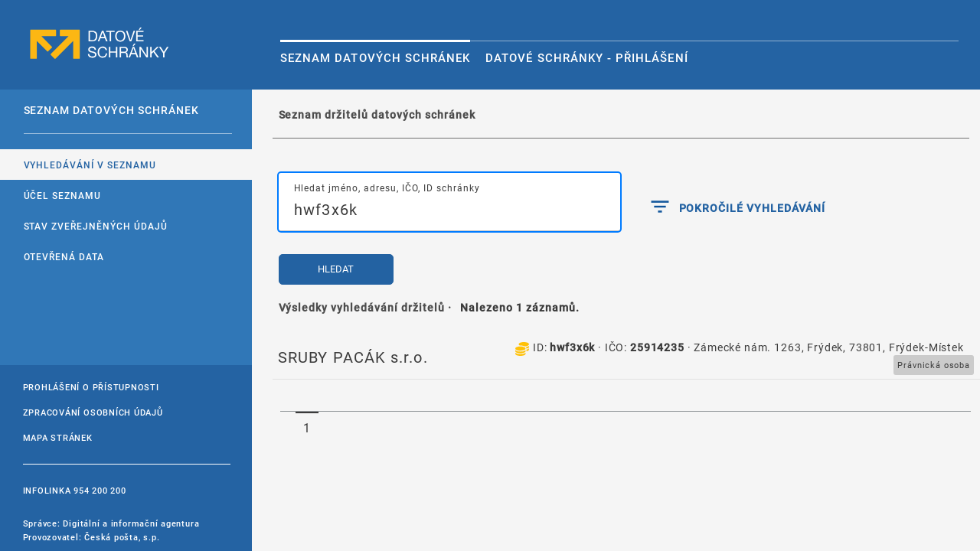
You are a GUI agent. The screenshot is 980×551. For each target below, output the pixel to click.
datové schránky (100, 44)
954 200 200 (100, 490)
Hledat (336, 269)
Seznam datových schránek (375, 57)
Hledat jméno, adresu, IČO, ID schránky (387, 187)
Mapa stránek (58, 437)
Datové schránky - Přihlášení (586, 57)
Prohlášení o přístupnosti (91, 387)
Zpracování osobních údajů (93, 412)
